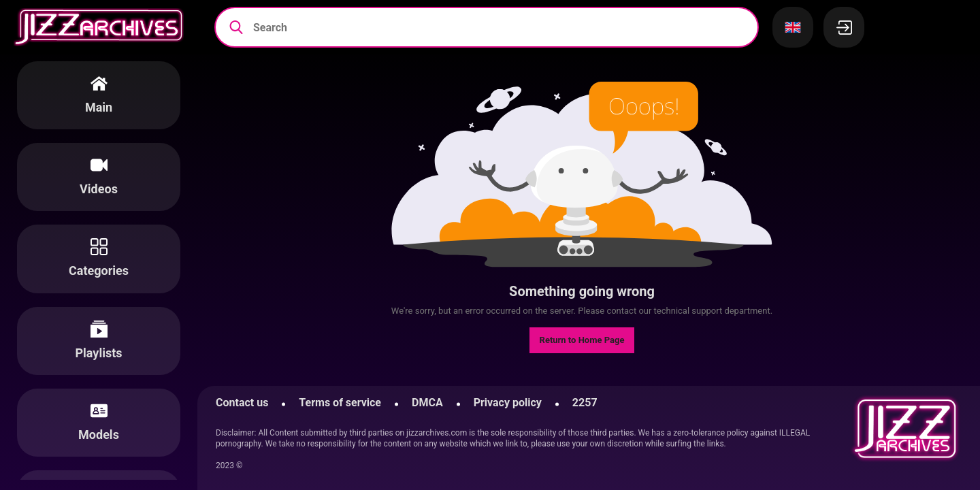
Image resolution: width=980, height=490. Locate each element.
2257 (585, 403)
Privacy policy (508, 403)
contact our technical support (664, 311)
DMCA (427, 403)
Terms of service (340, 403)
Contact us (242, 403)
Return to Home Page (582, 340)
